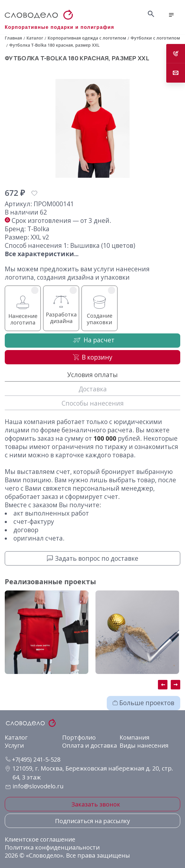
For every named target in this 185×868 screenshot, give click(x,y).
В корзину (93, 357)
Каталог (16, 737)
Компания (134, 737)
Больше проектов (144, 703)
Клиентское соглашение (40, 839)
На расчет (93, 340)
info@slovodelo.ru (38, 786)
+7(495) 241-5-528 (33, 759)
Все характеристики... (42, 254)
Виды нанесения (144, 745)
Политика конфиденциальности (52, 847)
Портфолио (79, 737)
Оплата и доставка (90, 745)
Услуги (14, 745)
